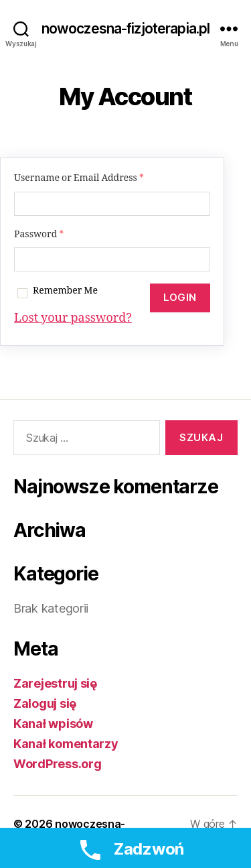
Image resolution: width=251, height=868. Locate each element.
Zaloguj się (45, 703)
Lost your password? (73, 318)
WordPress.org (58, 764)
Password (39, 234)
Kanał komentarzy (66, 744)
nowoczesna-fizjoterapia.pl (125, 28)
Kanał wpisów (53, 724)
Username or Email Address (79, 178)
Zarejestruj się (55, 683)
